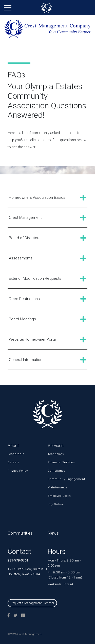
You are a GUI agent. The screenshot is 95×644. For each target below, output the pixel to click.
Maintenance (54, 488)
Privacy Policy (14, 471)
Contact (20, 552)
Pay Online (54, 504)
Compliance (54, 471)
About (13, 445)
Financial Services (54, 462)
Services (56, 445)
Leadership (14, 454)
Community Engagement (54, 479)
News (53, 533)
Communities (20, 533)
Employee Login (54, 496)
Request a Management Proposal (32, 603)
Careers (14, 462)
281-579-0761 (18, 560)
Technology (54, 454)
